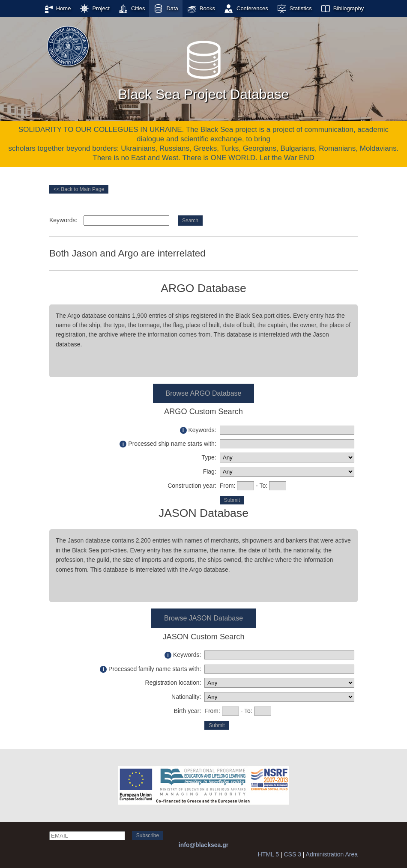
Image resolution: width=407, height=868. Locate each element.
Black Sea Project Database (203, 68)
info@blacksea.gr (203, 845)
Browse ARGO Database (204, 393)
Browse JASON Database (203, 618)
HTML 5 (268, 854)
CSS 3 (292, 854)
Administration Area (332, 854)
